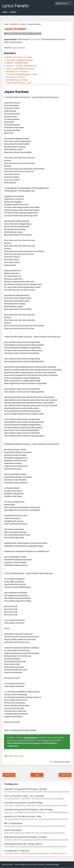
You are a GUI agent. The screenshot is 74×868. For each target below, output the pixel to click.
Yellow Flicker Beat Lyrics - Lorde (19, 83)
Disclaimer (41, 865)
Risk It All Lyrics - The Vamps (17, 71)
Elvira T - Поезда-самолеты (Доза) (20, 69)
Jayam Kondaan (19, 48)
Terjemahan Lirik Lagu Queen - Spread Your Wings (23, 803)
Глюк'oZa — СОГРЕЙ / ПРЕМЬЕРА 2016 (22, 66)
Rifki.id (24, 865)
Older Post (64, 775)
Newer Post (10, 775)
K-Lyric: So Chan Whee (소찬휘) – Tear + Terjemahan (24, 796)
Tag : (6, 756)
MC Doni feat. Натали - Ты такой (19, 57)
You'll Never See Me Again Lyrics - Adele (22, 74)
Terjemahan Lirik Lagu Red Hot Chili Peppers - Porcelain (25, 837)
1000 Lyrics (27, 34)
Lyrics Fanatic (16, 6)
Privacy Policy (32, 865)
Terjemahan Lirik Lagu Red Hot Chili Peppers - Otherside (25, 789)
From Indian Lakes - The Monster (17, 851)
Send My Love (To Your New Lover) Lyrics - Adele (23, 817)
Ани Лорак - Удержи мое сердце (20, 60)
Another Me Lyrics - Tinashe (17, 80)
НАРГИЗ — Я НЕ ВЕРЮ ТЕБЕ (17, 63)
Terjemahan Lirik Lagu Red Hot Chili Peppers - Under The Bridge (28, 810)
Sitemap (13, 12)
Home (5, 12)
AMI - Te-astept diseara (13, 823)
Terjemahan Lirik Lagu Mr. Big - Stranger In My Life (23, 844)
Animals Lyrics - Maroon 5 (16, 77)
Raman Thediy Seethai (13, 830)
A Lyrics (37, 34)
